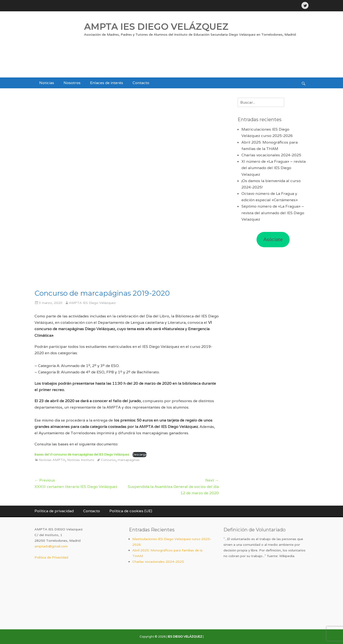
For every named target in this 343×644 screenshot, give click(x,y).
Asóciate (273, 239)
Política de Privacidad (51, 557)
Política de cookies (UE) (131, 511)
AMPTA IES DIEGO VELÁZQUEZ (156, 27)
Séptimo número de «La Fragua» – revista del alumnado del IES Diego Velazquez (273, 213)
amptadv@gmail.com (51, 546)
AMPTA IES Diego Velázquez (92, 303)
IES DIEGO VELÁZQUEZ (185, 637)
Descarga (139, 454)
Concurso (108, 460)
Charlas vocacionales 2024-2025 (271, 155)
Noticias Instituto (81, 460)
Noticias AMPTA (52, 460)
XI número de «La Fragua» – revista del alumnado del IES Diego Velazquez (274, 168)
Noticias (47, 83)
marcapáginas (129, 460)
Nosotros (72, 83)
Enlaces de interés (107, 83)
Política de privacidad (54, 511)
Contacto (141, 83)
